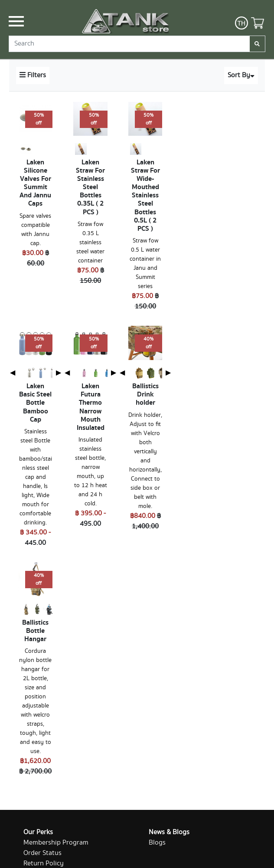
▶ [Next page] (59, 372)
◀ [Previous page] (13, 372)
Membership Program (56, 843)
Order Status (42, 853)
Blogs (157, 843)
